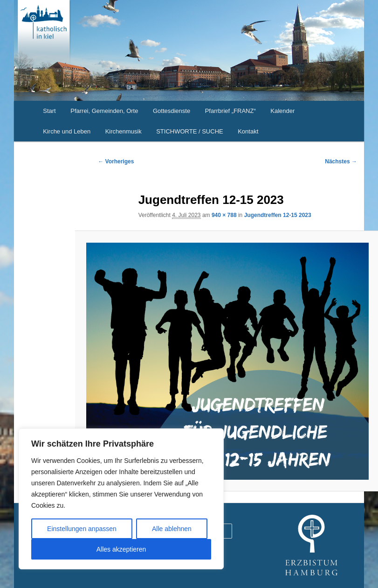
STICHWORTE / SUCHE (190, 131)
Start (49, 111)
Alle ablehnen (172, 529)
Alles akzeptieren (121, 549)
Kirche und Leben (67, 131)
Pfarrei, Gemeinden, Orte (104, 111)
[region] (121, 499)
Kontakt (248, 131)
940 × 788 (224, 215)
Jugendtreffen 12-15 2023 (278, 215)
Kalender (282, 111)
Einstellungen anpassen (82, 529)
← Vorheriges (116, 161)
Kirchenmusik (124, 131)
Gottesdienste (172, 111)
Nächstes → (341, 161)
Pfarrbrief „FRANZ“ (230, 111)
